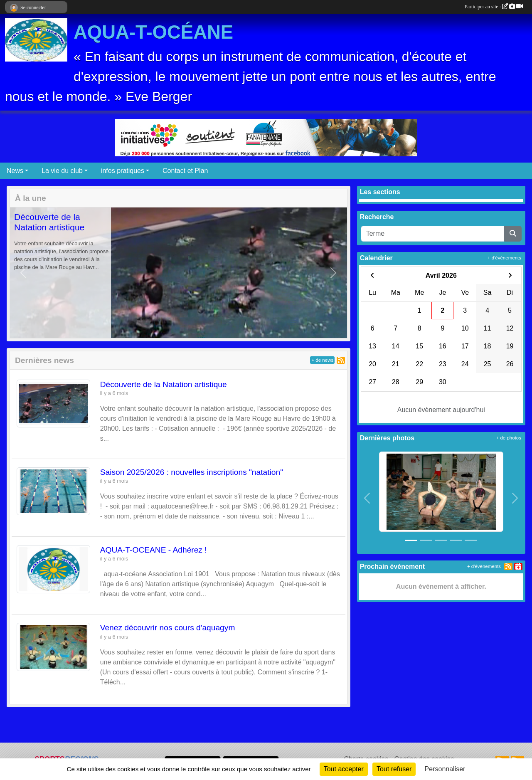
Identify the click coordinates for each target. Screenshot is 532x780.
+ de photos (509, 438)
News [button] (15, 171)
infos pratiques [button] (123, 171)
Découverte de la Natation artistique (164, 384)
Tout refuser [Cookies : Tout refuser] (394, 769)
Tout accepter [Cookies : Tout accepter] (344, 769)
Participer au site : (494, 7)
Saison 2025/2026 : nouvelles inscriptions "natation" (192, 472)
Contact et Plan (185, 171)
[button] (23, 273)
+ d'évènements (504, 258)
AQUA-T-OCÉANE (153, 32)
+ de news (322, 360)
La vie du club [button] (62, 171)
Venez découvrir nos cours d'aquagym (168, 628)
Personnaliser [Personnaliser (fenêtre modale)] (445, 769)
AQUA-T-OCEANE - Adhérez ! (154, 550)
